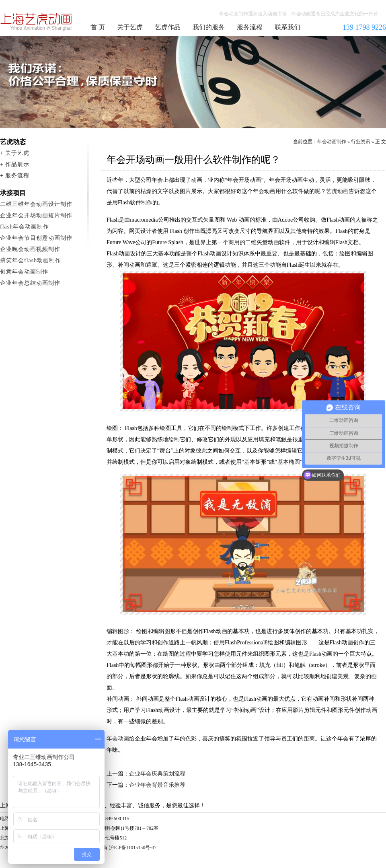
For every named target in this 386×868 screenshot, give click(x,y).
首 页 (98, 27)
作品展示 (17, 164)
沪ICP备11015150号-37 (133, 847)
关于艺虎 (130, 27)
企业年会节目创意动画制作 (36, 238)
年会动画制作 (37, 22)
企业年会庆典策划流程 (157, 774)
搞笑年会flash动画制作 (31, 260)
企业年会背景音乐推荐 (157, 785)
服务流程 (250, 27)
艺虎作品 (168, 27)
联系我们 (287, 27)
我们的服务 (209, 27)
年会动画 (118, 739)
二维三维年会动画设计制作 (36, 204)
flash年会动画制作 (25, 227)
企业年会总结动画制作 (30, 283)
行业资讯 (361, 142)
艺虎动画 (337, 191)
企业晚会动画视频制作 (30, 249)
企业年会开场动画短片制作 (36, 215)
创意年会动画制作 (24, 272)
